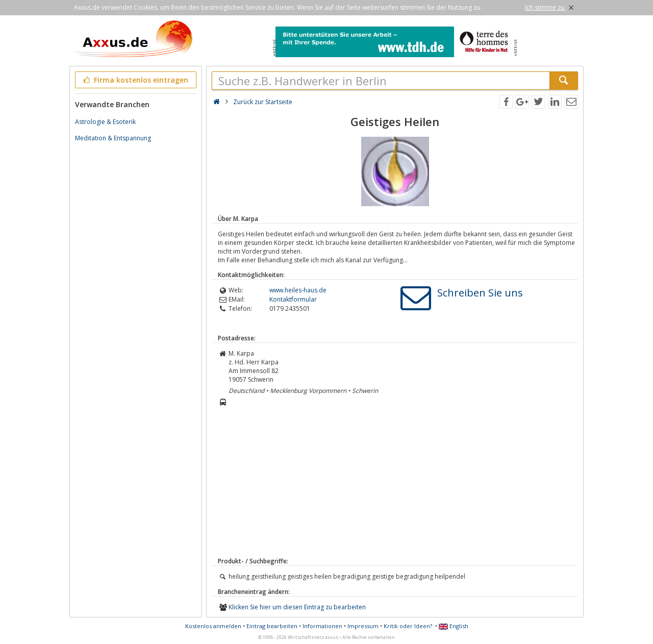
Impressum (363, 626)
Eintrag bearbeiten (272, 626)
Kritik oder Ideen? (408, 626)
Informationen (322, 626)
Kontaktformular (293, 299)
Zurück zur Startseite (263, 102)
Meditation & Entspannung (113, 138)
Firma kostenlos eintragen (135, 80)
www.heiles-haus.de (298, 290)
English (454, 626)
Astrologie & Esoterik (105, 122)
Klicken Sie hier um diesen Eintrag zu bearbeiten (297, 607)
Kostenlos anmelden (213, 626)
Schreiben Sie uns (480, 293)
